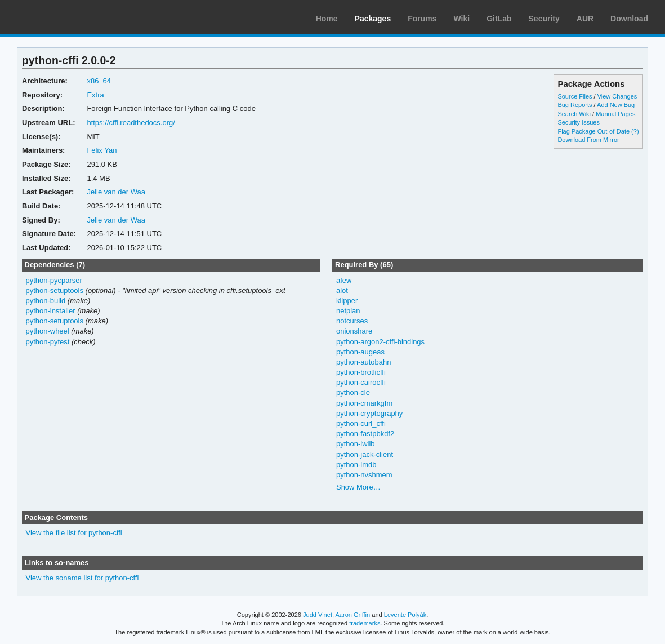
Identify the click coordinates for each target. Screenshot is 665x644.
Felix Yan (102, 150)
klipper (347, 301)
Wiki (462, 19)
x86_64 (99, 81)
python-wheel (47, 331)
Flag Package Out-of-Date (593, 131)
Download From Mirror (588, 140)
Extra (95, 95)
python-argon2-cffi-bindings (380, 342)
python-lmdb (356, 465)
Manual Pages (615, 114)
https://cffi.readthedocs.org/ (131, 123)
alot (342, 290)
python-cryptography (369, 413)
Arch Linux (62, 17)
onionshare (354, 331)
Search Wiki (574, 114)
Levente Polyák (405, 615)
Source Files (575, 96)
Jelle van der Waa (116, 192)
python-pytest (47, 342)
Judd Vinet (318, 615)
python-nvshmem (364, 475)
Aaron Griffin (352, 615)
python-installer (50, 311)
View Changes (617, 96)
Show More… (358, 487)
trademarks (365, 623)
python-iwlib (356, 444)
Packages (373, 19)
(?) (635, 131)
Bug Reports (575, 105)
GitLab (499, 19)
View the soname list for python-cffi (82, 578)
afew (344, 280)
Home (327, 19)
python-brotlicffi (361, 372)
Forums (422, 19)
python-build (45, 301)
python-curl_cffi (361, 423)
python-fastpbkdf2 (365, 434)
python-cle (353, 392)
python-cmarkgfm (364, 403)
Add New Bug (616, 105)
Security (544, 19)
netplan (348, 311)
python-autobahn (363, 362)
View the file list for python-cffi (73, 533)
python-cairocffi (361, 382)
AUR (585, 19)
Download (629, 19)
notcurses (352, 321)
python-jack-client (365, 454)
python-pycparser (53, 280)
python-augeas (360, 352)
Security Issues (578, 122)
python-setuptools (54, 290)
